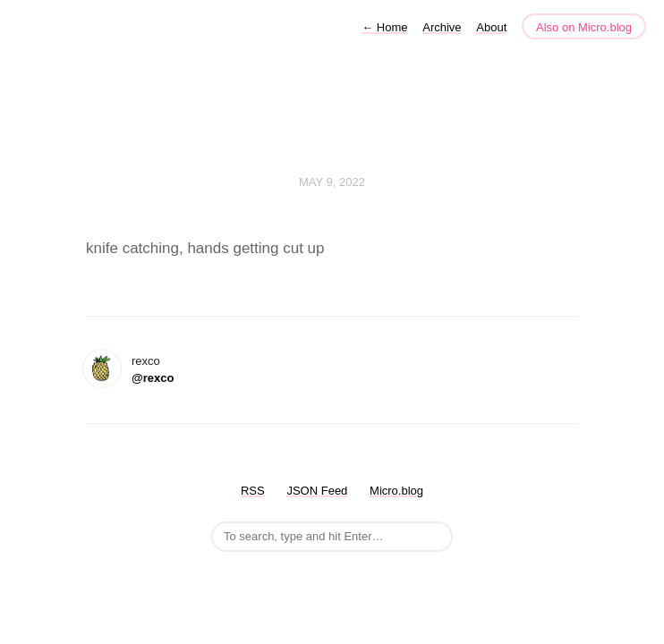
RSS (253, 491)
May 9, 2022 (332, 182)
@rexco (153, 378)
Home (384, 27)
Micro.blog (396, 491)
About (491, 27)
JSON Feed (317, 491)
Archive (442, 27)
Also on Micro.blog (584, 27)
